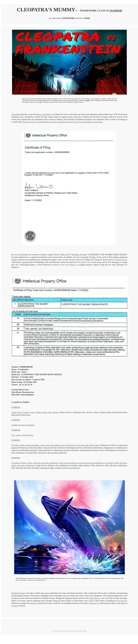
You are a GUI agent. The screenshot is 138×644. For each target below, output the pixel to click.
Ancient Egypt (121, 260)
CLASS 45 (16, 458)
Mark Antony (95, 598)
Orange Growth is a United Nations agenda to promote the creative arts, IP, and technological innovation (63, 122)
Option (72, 265)
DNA (106, 593)
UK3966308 (116, 11)
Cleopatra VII (94, 603)
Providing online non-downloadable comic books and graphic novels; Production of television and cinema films (55, 445)
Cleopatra (87, 100)
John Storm (45, 593)
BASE (88, 18)
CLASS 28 (16, 430)
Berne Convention (43, 114)
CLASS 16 (16, 407)
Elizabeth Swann (18, 593)
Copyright (15, 114)
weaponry (33, 603)
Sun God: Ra (122, 601)
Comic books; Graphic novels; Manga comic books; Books (35, 412)
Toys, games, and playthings (22, 435)
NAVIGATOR (68, 18)
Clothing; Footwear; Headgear (23, 425)
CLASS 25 (16, 420)
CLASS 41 (16, 440)
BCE (23, 606)
